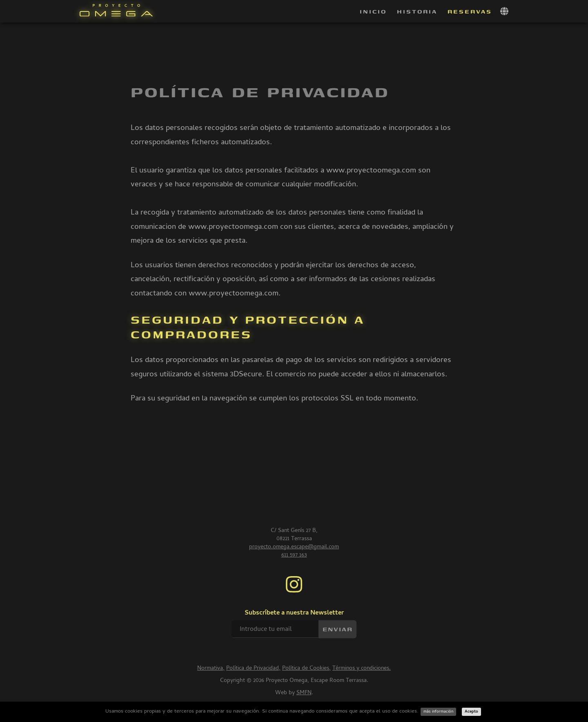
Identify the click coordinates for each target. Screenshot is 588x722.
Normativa (210, 669)
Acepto (471, 712)
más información (438, 712)
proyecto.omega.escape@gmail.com (294, 547)
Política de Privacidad (253, 669)
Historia (417, 11)
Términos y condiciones (361, 669)
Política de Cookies (306, 669)
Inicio (373, 11)
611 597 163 (294, 555)
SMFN (304, 693)
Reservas (470, 11)
